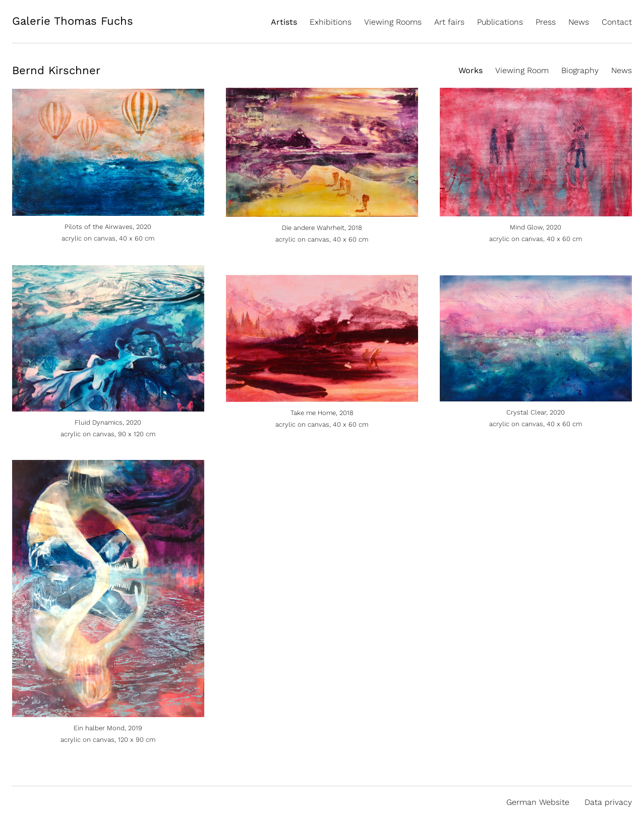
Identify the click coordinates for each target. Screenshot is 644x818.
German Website (538, 802)
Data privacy (608, 802)
